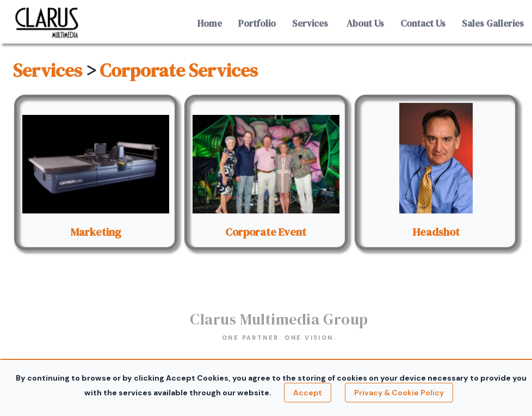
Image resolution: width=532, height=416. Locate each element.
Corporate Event (266, 232)
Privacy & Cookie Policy (399, 393)
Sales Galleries (493, 23)
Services (310, 23)
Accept (308, 393)
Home (210, 23)
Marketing (96, 232)
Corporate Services (179, 70)
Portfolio (257, 23)
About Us (365, 23)
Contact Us (423, 23)
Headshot (436, 232)
